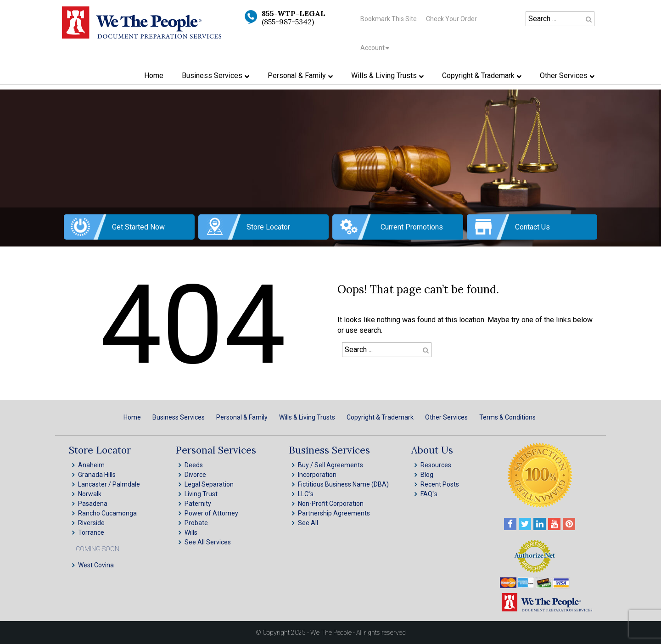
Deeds (194, 465)
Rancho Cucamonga (107, 513)
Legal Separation (209, 484)
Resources (436, 465)
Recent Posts (440, 484)
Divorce (195, 475)
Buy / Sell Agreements (330, 465)
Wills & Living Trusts (307, 417)
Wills (191, 532)
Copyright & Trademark (380, 417)
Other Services (446, 417)
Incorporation (317, 475)
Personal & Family (242, 417)
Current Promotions (412, 227)
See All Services (208, 542)
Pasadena (93, 504)
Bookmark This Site (389, 19)
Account (373, 48)
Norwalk (90, 494)
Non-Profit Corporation (331, 504)
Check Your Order (451, 19)
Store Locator (268, 227)
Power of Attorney (211, 513)
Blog (427, 475)
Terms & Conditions (507, 417)
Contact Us (532, 227)
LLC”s (306, 494)
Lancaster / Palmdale (109, 484)
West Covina (96, 565)
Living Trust (201, 494)
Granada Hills (97, 475)
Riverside (91, 523)
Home (132, 417)
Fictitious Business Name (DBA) (343, 484)
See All (308, 523)
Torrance (91, 532)
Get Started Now (138, 227)
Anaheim (91, 465)
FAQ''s (429, 494)
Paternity (198, 504)
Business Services (179, 417)
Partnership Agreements (334, 513)
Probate (196, 523)
